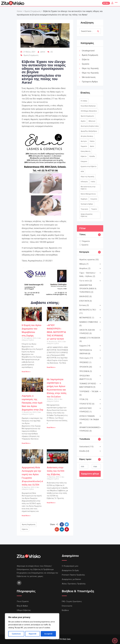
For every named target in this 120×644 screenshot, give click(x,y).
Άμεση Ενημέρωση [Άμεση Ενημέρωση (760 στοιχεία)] (87, 116)
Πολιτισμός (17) (86, 358)
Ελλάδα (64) (84, 451)
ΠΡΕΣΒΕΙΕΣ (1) (85, 362)
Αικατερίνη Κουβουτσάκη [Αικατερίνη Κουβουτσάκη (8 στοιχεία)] (90, 126)
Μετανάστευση (89, 77)
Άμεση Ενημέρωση (31, 55)
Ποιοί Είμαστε (23, 601)
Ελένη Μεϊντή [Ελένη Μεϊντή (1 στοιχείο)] (86, 151)
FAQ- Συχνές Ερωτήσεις (72, 601)
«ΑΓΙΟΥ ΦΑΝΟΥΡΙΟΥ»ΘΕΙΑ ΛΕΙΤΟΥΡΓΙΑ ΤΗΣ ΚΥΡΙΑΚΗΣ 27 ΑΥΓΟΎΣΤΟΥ (56, 332)
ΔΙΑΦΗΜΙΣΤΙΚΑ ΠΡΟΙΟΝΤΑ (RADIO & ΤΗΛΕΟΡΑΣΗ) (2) (88, 289)
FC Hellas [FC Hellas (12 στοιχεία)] (84, 101)
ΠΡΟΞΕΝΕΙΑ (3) (86, 371)
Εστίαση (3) (84, 305)
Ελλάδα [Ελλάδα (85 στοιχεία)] (92, 156)
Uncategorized (88, 51)
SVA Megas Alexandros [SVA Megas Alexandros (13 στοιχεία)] (89, 111)
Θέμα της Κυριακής (90, 68)
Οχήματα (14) (85, 346)
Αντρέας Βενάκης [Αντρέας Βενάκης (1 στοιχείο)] (87, 136)
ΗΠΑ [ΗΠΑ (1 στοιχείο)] (82, 172)
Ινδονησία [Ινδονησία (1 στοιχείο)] (84, 182)
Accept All (48, 634)
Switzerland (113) (86, 447)
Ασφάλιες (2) (85, 268)
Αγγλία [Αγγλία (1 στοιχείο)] (83, 121)
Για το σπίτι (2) (86, 281)
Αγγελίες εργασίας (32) (89, 260)
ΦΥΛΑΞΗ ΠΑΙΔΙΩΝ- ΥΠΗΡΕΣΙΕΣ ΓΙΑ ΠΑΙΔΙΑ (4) (89, 420)
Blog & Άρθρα (22, 606)
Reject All (33, 634)
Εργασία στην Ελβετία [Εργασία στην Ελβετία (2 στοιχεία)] (89, 167)
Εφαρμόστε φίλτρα (90, 474)
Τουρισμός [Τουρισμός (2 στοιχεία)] (84, 209)
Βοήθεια (65, 610)
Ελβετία (25, 529)
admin (43, 52)
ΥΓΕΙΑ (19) (84, 399)
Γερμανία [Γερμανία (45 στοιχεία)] (84, 146)
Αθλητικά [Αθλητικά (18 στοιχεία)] (92, 121)
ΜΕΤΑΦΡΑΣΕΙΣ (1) (87, 318)
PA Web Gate (65, 639)
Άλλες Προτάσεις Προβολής (74, 584)
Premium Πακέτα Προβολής (73, 575)
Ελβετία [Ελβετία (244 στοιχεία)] (84, 156)
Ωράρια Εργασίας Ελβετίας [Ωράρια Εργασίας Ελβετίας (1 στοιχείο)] (87, 215)
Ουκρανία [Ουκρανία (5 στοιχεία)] (94, 199)
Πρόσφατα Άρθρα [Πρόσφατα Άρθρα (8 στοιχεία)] (87, 204)
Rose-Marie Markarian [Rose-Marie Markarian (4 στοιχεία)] (88, 106)
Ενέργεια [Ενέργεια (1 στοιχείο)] (84, 161)
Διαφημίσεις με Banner (71, 579)
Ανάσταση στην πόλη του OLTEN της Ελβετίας (55, 471)
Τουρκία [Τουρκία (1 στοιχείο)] (94, 209)
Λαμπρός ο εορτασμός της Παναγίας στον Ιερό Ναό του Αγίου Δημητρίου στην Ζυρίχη (34, 403)
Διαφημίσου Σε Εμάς (70, 570)
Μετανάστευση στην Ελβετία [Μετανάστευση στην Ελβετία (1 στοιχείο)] (88, 188)
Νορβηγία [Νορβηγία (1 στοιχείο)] (84, 199)
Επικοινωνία (67, 606)
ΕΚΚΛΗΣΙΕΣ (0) (85, 296)
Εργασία (85, 64)
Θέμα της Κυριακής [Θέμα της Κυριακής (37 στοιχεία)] (88, 177)
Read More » (26, 372)
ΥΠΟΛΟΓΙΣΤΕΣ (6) (87, 404)
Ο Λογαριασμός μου (70, 566)
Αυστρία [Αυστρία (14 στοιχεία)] (84, 141)
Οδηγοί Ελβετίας (24, 610)
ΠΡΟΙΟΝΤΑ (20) (86, 367)
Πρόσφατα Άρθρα (90, 82)
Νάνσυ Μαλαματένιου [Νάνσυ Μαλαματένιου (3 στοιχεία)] (88, 194)
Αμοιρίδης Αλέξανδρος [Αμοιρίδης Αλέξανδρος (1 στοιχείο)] (89, 131)
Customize (16, 634)
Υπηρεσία (86, 241)
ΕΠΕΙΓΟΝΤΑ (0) (86, 301)
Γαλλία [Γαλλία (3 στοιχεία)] (92, 141)
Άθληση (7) (84, 264)
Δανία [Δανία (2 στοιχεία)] (92, 146)
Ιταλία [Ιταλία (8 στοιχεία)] (93, 182)
